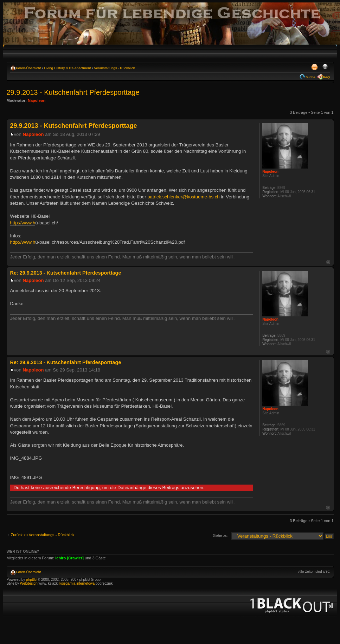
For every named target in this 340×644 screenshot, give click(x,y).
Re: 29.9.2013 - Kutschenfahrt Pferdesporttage (66, 273)
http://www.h (23, 223)
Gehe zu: (221, 535)
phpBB (31, 580)
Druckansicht (314, 67)
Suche (310, 77)
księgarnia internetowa (77, 583)
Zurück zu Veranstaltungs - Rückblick (43, 535)
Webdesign (29, 583)
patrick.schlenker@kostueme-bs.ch (183, 197)
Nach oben (328, 262)
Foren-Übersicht (29, 68)
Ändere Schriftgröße (325, 67)
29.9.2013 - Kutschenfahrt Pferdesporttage (73, 92)
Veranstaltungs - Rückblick (114, 68)
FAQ (327, 77)
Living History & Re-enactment (67, 68)
